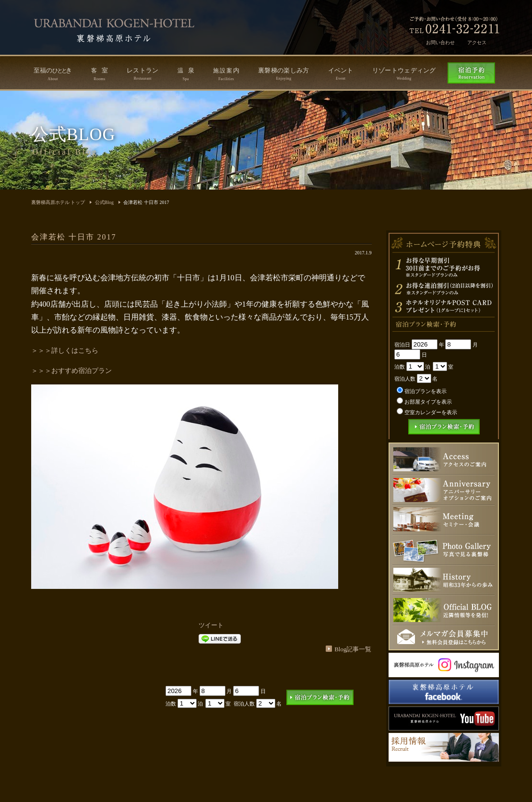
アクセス (477, 42)
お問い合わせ (440, 42)
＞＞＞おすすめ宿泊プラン (71, 371)
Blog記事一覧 (353, 649)
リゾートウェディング (404, 74)
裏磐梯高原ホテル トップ (58, 202)
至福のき (53, 74)
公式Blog (104, 202)
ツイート (211, 625)
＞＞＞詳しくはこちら (65, 351)
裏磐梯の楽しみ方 (284, 74)
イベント (341, 74)
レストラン (143, 74)
